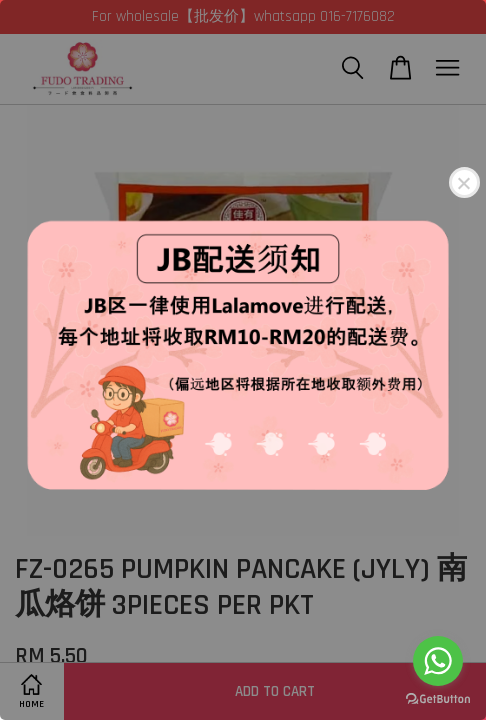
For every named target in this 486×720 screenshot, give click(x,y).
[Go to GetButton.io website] (438, 699)
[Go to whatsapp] (438, 661)
